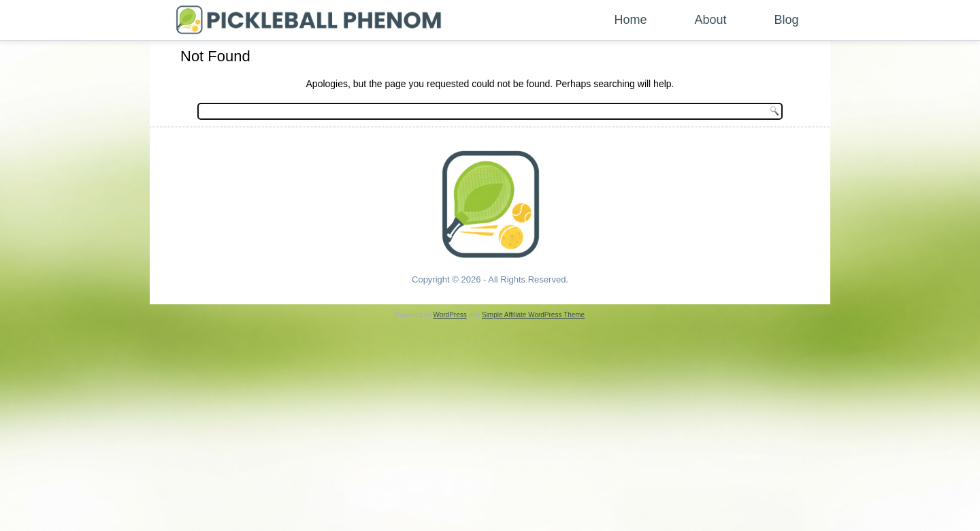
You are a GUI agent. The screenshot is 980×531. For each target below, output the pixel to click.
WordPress (450, 315)
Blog (787, 20)
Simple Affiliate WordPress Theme (533, 315)
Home (631, 20)
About (711, 20)
